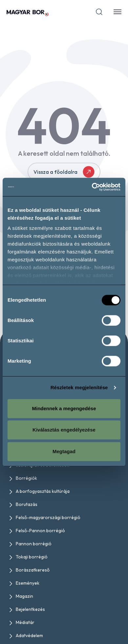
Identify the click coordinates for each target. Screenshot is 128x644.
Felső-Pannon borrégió (40, 531)
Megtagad (64, 451)
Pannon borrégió (34, 544)
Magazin (24, 596)
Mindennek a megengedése (64, 408)
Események (28, 583)
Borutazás (27, 504)
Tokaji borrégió (32, 557)
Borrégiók (26, 478)
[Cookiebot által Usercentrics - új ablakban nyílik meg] (92, 187)
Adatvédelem (29, 635)
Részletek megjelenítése (79, 387)
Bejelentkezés (30, 609)
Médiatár (25, 622)
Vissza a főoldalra (64, 172)
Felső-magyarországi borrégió (48, 517)
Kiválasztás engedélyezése (64, 430)
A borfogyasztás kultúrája (43, 491)
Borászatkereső (33, 570)
